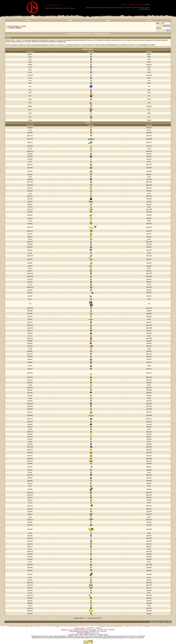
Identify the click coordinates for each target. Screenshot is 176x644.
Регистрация (70, 33)
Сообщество (87, 33)
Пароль (159, 28)
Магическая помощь (139, 5)
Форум (70, 20)
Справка (23, 26)
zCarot (106, 635)
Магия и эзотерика (13, 26)
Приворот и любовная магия (54, 5)
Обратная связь (155, 622)
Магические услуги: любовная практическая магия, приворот (79, 630)
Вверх (169, 622)
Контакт (149, 20)
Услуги (108, 20)
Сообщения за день (99, 33)
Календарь (78, 33)
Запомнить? (166, 26)
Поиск (108, 33)
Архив (164, 622)
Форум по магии (126, 5)
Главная (28, 20)
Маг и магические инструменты (79, 631)
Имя (158, 23)
